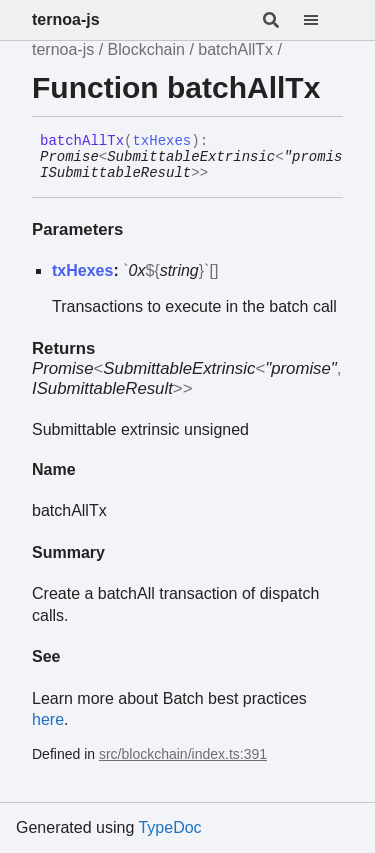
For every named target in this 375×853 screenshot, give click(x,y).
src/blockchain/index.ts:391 (183, 754)
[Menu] (323, 20)
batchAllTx (235, 49)
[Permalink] (223, 174)
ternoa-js (66, 19)
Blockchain (146, 49)
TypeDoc (169, 827)
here (48, 719)
